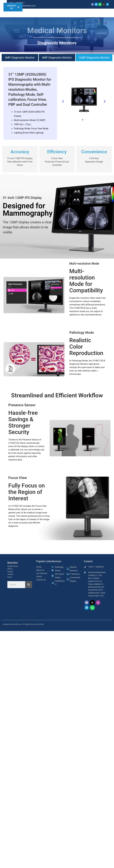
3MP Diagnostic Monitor (20, 62)
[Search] (29, 589)
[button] (63, 106)
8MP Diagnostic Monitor (57, 62)
